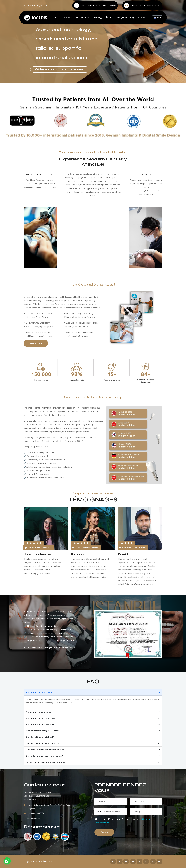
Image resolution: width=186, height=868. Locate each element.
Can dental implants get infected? (43, 731)
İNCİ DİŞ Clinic (46, 861)
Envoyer (104, 832)
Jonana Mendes (37, 554)
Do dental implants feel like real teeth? (45, 750)
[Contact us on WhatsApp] (7, 861)
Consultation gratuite (37, 5)
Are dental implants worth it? (40, 724)
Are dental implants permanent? (42, 718)
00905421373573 (109, 5)
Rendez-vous (36, 343)
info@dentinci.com (152, 5)
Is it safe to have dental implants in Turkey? (47, 762)
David (123, 554)
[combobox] (99, 812)
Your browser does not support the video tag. (114, 237)
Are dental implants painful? (40, 692)
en (157, 18)
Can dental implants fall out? (40, 737)
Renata (77, 554)
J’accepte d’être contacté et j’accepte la (122, 821)
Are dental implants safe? (38, 712)
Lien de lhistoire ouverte (38, 548)
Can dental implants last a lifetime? (43, 743)
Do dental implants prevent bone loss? (45, 756)
